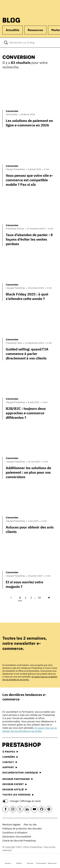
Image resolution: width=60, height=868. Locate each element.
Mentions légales (11, 824)
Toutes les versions (18, 795)
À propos (10, 752)
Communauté (41, 860)
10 (39, 598)
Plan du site (30, 824)
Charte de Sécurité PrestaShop (19, 841)
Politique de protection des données (22, 829)
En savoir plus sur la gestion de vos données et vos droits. (30, 729)
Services (30, 860)
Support (10, 767)
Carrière (10, 757)
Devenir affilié (15, 789)
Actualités (13, 30)
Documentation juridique (22, 773)
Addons (19, 860)
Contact (10, 762)
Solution (8, 860)
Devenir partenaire (18, 779)
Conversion (12, 111)
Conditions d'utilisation (15, 833)
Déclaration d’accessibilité (17, 837)
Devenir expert (15, 784)
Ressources (52, 860)
